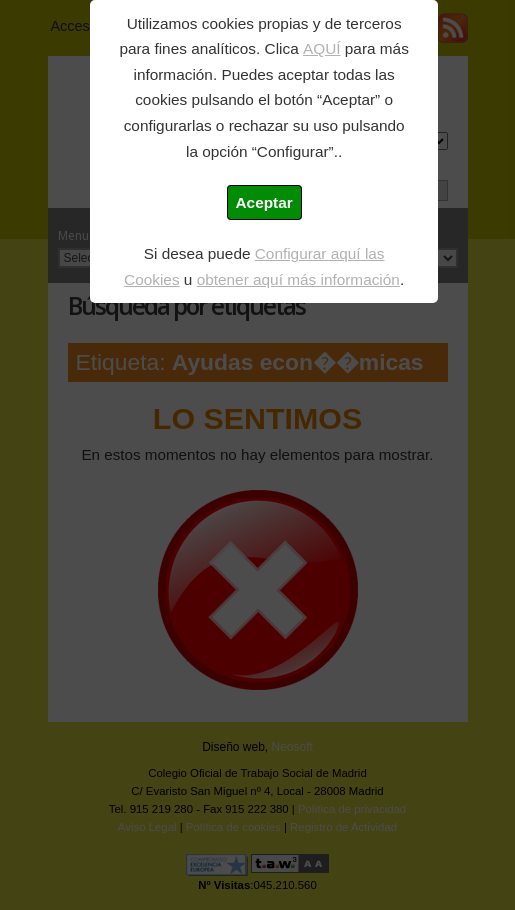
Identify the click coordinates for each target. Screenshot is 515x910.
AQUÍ (322, 48)
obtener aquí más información (298, 279)
